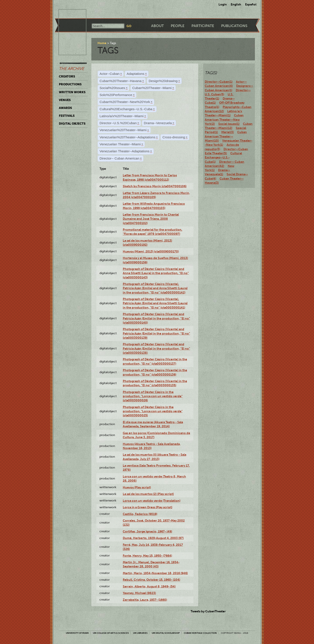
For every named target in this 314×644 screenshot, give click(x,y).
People (178, 26)
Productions (70, 84)
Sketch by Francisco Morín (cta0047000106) (155, 186)
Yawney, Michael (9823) (139, 593)
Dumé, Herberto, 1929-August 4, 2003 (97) (153, 538)
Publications (234, 26)
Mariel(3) (228, 132)
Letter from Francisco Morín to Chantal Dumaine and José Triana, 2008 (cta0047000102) (151, 219)
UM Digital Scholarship (166, 633)
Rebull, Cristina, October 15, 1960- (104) (151, 580)
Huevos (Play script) (137, 487)
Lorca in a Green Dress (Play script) (148, 507)
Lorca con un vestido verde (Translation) (152, 501)
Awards (65, 108)
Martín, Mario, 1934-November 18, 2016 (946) (155, 573)
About (157, 26)
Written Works (72, 92)
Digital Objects (72, 124)
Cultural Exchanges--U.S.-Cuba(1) (223, 157)
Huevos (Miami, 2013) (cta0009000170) (151, 251)
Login (223, 4)
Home (102, 43)
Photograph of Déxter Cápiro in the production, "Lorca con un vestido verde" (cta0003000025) (153, 411)
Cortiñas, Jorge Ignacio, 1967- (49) (147, 531)
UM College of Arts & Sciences (111, 633)
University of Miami (77, 633)
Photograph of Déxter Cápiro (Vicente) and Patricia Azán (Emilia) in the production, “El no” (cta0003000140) (156, 318)
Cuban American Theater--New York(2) (224, 119)
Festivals (67, 116)
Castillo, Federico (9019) (140, 514)
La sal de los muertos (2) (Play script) (148, 494)
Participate (203, 26)
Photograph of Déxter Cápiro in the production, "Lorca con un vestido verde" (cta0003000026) (153, 396)
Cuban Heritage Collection (200, 633)
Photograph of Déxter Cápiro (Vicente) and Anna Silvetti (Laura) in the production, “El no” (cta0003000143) (156, 273)
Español (251, 4)
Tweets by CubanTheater (208, 611)
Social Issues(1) (229, 124)
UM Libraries (140, 633)
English (236, 4)
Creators (67, 76)
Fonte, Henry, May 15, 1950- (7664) (147, 556)
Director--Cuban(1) (219, 82)
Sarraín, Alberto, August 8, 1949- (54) (149, 586)
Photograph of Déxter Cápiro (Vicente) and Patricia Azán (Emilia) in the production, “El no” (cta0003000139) (156, 333)
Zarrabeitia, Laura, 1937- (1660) (145, 600)
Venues (65, 100)
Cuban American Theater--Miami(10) (226, 136)
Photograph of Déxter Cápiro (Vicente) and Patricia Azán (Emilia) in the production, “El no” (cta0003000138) (156, 348)
